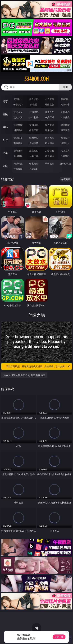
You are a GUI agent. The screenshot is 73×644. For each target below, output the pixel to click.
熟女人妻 (18, 117)
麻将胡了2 (18, 104)
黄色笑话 (50, 156)
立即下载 (59, 637)
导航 (5, 166)
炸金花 (34, 104)
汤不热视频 (65, 163)
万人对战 (50, 99)
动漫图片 (65, 138)
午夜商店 (34, 163)
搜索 (65, 87)
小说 (5, 153)
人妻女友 (50, 151)
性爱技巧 (65, 156)
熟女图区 (50, 143)
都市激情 (18, 151)
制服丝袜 (18, 130)
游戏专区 (65, 99)
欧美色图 (50, 138)
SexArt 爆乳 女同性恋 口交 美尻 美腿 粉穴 (24, 375)
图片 (5, 140)
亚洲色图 (34, 138)
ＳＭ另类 (65, 117)
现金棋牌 (50, 104)
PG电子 (18, 99)
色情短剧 (34, 169)
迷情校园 (18, 156)
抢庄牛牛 (65, 104)
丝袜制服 (34, 117)
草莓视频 (50, 163)
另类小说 (34, 156)
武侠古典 (65, 151)
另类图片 (65, 143)
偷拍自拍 (34, 125)
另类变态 (65, 130)
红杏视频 (18, 169)
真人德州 (34, 99)
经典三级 (34, 130)
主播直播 (50, 117)
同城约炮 (18, 163)
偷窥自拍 (18, 138)
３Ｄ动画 (65, 112)
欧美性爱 (65, 125)
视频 (5, 114)
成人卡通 (50, 125)
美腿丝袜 (18, 143)
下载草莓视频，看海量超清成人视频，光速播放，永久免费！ (38, 366)
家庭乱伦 (34, 151)
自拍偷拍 (34, 112)
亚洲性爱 (18, 125)
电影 (5, 127)
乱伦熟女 (50, 130)
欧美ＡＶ (50, 112)
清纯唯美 (34, 143)
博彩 (5, 101)
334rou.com (36, 79)
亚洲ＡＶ (18, 112)
